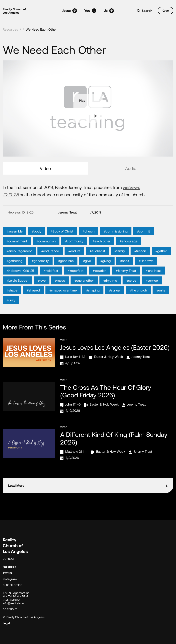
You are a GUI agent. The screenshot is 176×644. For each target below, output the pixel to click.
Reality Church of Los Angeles (14, 11)
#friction (140, 259)
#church (89, 240)
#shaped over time (63, 299)
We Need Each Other (41, 29)
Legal (6, 623)
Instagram (10, 579)
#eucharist (97, 259)
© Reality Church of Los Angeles (24, 617)
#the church (138, 299)
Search (147, 11)
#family (120, 259)
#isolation (100, 279)
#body (37, 240)
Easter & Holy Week (108, 357)
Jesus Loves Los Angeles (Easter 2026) (115, 347)
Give (166, 10)
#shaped (33, 299)
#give (87, 269)
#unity (11, 308)
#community (74, 249)
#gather (161, 259)
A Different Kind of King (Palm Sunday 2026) (114, 438)
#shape (12, 299)
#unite (161, 299)
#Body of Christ (62, 240)
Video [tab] (45, 168)
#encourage (129, 249)
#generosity (40, 269)
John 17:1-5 (73, 404)
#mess (60, 289)
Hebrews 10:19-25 (21, 212)
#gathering (14, 269)
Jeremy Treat (141, 357)
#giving (106, 269)
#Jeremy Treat (126, 279)
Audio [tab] (131, 168)
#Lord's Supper (18, 289)
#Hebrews (146, 269)
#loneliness (154, 279)
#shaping (93, 299)
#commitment (17, 249)
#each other (102, 249)
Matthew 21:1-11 (76, 451)
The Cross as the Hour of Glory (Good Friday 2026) (106, 391)
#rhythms (110, 289)
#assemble (15, 240)
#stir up (115, 299)
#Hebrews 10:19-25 (20, 279)
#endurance (50, 259)
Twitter (7, 573)
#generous (66, 269)
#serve (131, 289)
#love (42, 289)
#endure (74, 259)
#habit (125, 269)
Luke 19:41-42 (75, 357)
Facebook (9, 567)
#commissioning (116, 240)
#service (152, 289)
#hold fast (51, 279)
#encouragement (19, 259)
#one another (84, 289)
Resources (10, 29)
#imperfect (76, 279)
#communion (46, 249)
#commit (144, 240)
